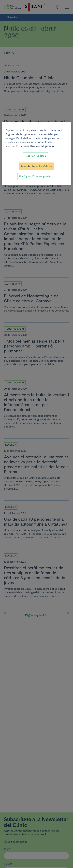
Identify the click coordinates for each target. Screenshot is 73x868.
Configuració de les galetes (35, 176)
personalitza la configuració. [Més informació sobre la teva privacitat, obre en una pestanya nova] (37, 146)
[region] (36, 154)
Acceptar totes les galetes (36, 166)
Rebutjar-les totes (35, 156)
